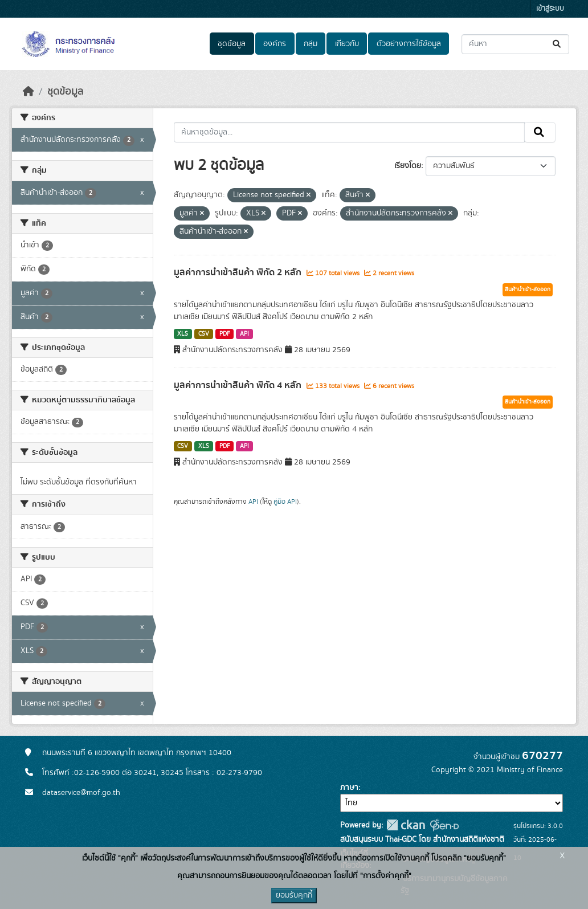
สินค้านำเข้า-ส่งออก (528, 290)
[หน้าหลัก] (28, 92)
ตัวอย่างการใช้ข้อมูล (409, 44)
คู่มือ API (285, 502)
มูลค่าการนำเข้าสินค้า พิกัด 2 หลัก (239, 272)
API (244, 334)
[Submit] (558, 44)
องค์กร (275, 44)
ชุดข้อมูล (232, 44)
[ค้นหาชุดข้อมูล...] (515, 44)
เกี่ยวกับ (347, 44)
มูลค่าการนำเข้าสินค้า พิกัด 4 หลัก (239, 385)
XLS (183, 334)
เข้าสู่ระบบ (550, 9)
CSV (204, 334)
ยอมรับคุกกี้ (294, 895)
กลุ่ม (311, 44)
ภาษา (349, 788)
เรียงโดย (408, 166)
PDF (225, 334)
